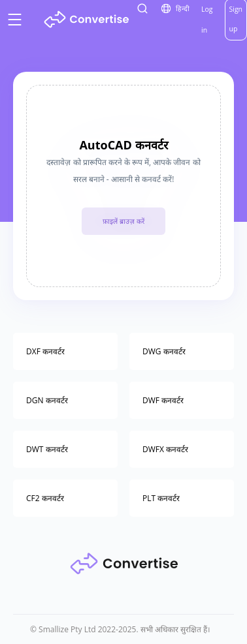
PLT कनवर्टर (161, 498)
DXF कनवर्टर (45, 351)
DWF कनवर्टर (163, 400)
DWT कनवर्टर (47, 449)
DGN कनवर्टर (47, 400)
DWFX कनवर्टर (165, 449)
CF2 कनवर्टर (45, 498)
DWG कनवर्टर (164, 351)
